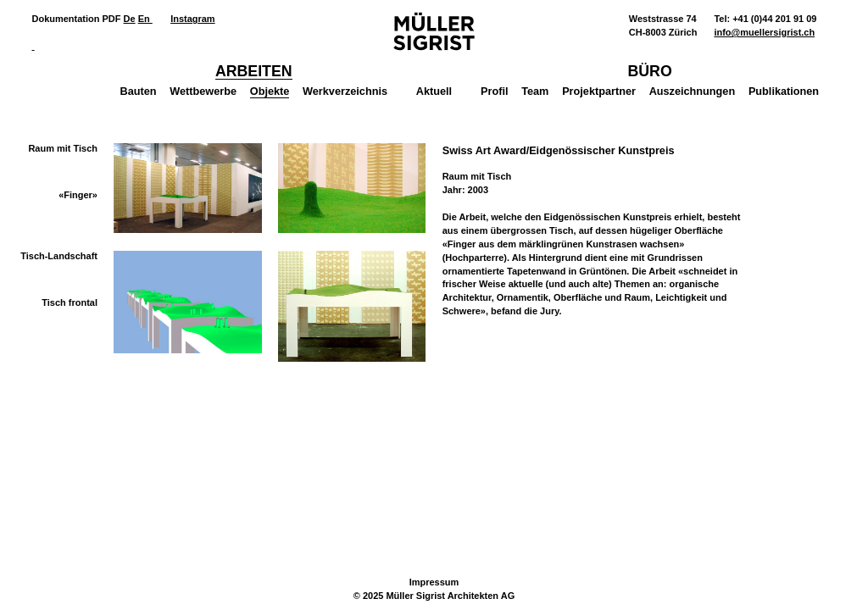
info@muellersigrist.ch (764, 32)
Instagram (193, 19)
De (130, 19)
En (145, 19)
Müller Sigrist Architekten (434, 31)
